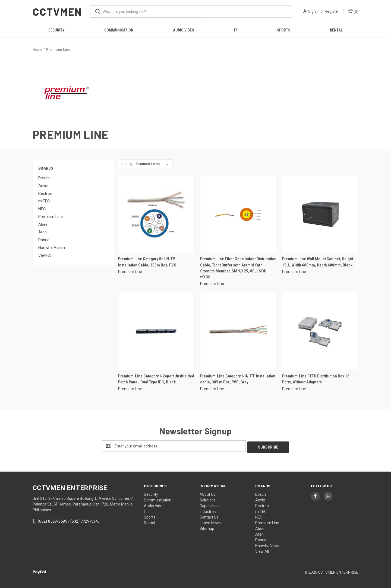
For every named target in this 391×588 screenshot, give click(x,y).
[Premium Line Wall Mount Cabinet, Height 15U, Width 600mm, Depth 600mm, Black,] (320, 214)
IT (236, 30)
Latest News (210, 522)
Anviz (43, 186)
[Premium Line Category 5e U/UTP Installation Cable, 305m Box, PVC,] (156, 214)
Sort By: (127, 164)
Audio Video (184, 30)
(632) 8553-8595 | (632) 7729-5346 (69, 520)
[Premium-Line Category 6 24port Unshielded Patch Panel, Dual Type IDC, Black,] (156, 331)
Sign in (314, 11)
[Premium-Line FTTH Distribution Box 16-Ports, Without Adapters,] (320, 331)
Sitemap (207, 527)
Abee (43, 224)
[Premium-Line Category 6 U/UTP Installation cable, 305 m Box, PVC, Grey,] (238, 331)
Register (332, 11)
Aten (42, 232)
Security (56, 30)
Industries (208, 510)
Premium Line (51, 217)
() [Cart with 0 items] (353, 11)
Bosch (44, 178)
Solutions (208, 499)
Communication (119, 30)
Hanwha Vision (52, 247)
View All (45, 255)
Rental (336, 30)
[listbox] (154, 164)
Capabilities (209, 505)
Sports (284, 30)
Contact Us (209, 516)
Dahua (44, 240)
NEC (42, 209)
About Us (207, 493)
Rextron (45, 193)
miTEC (44, 201)
